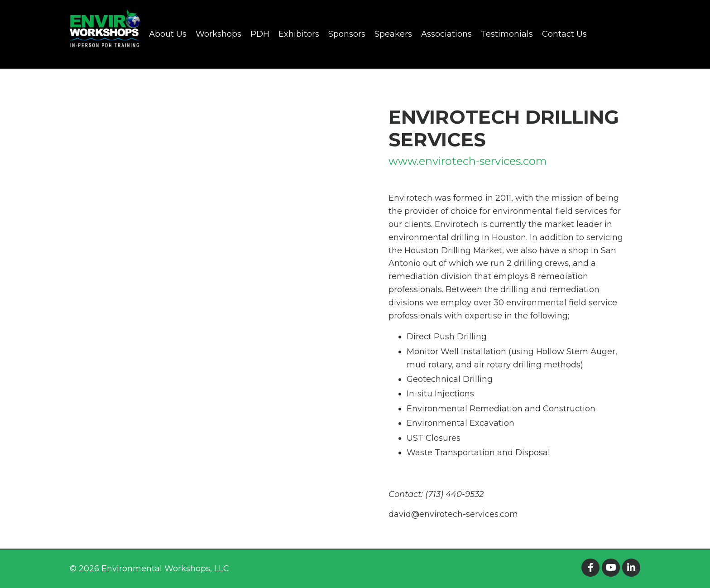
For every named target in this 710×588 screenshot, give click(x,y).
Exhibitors (299, 34)
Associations (446, 34)
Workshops (218, 34)
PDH (260, 34)
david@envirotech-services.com (453, 514)
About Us (168, 34)
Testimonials (507, 34)
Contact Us (564, 34)
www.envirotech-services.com (469, 161)
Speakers (393, 34)
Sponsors (347, 34)
